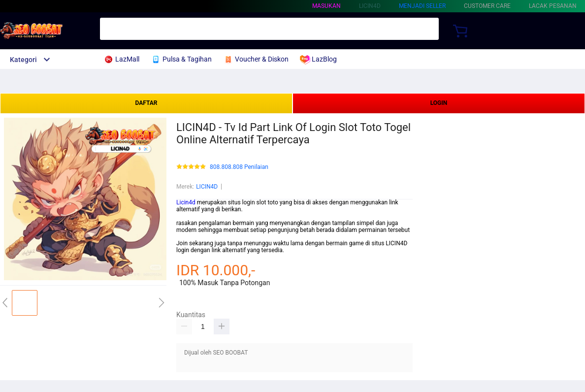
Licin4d (186, 202)
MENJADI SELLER (422, 6)
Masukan (326, 6)
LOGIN (439, 103)
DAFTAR (146, 103)
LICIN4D (207, 187)
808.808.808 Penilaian (239, 167)
